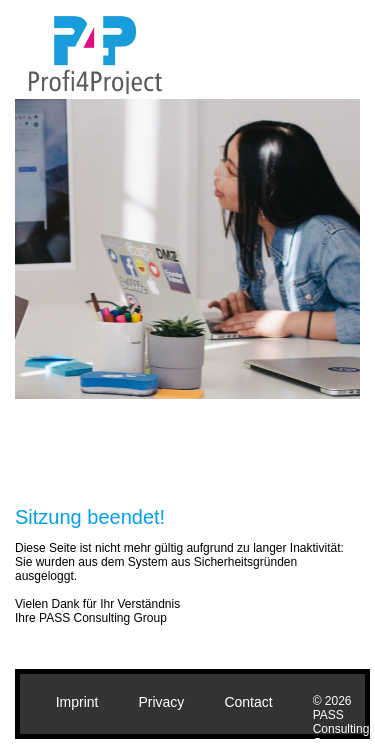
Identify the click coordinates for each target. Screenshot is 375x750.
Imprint (77, 702)
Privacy (161, 702)
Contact (248, 702)
